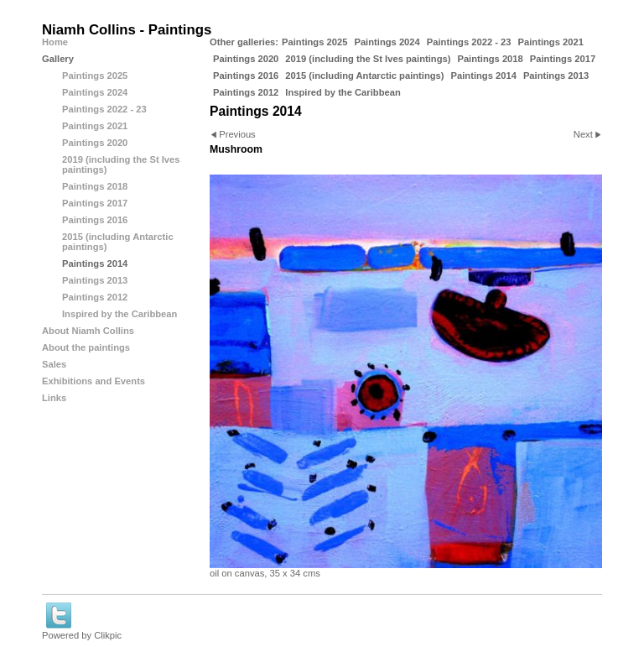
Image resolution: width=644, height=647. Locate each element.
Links (54, 398)
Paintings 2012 (246, 92)
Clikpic (108, 635)
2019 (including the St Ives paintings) (368, 59)
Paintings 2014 (484, 76)
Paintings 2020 (246, 59)
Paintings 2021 (551, 42)
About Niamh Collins (88, 331)
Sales (54, 364)
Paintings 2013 (556, 76)
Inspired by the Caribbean (343, 92)
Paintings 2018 (490, 59)
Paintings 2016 (246, 76)
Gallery (58, 59)
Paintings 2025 (314, 42)
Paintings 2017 (563, 59)
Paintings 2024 (387, 42)
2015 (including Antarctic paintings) (364, 76)
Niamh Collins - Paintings (127, 30)
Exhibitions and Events (93, 381)
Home (55, 42)
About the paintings (86, 347)
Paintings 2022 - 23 (469, 42)
